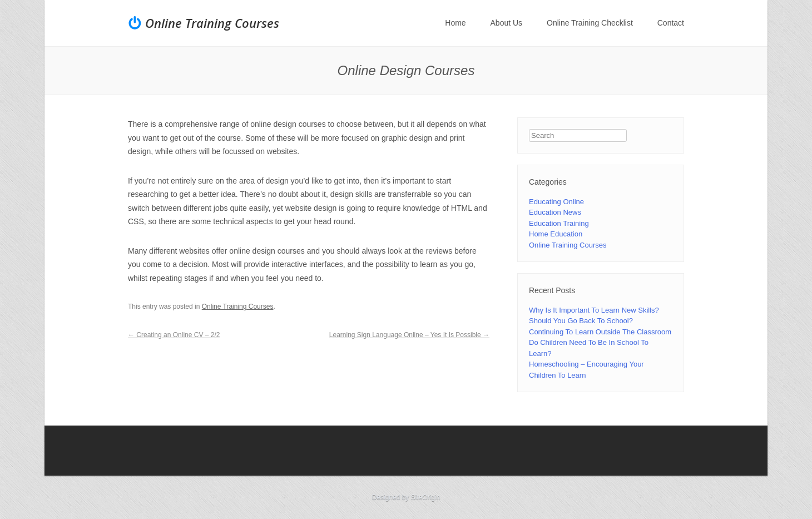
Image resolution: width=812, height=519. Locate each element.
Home (455, 23)
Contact (671, 23)
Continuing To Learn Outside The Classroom (600, 332)
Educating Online (556, 202)
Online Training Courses (212, 23)
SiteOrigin (426, 497)
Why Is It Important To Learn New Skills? (594, 310)
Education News (555, 212)
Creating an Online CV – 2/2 (174, 335)
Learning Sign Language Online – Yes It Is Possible (409, 335)
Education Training (559, 223)
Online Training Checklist (590, 23)
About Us (507, 23)
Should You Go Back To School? (581, 321)
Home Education (556, 234)
